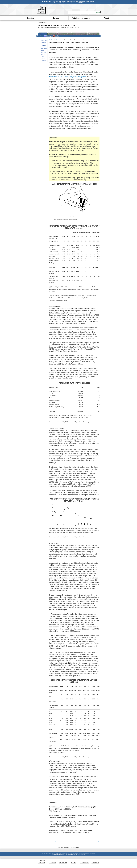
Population (59, 40)
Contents (44, 46)
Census (56, 18)
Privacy (74, 863)
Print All (56, 36)
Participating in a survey (81, 18)
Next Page (97, 841)
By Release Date (42, 22)
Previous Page (53, 841)
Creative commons (42, 862)
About (106, 18)
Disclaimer (63, 863)
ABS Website (81, 3)
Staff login (95, 863)
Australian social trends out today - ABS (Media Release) (44, 54)
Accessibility (84, 863)
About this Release (44, 42)
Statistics (30, 18)
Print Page (48, 36)
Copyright (52, 863)
